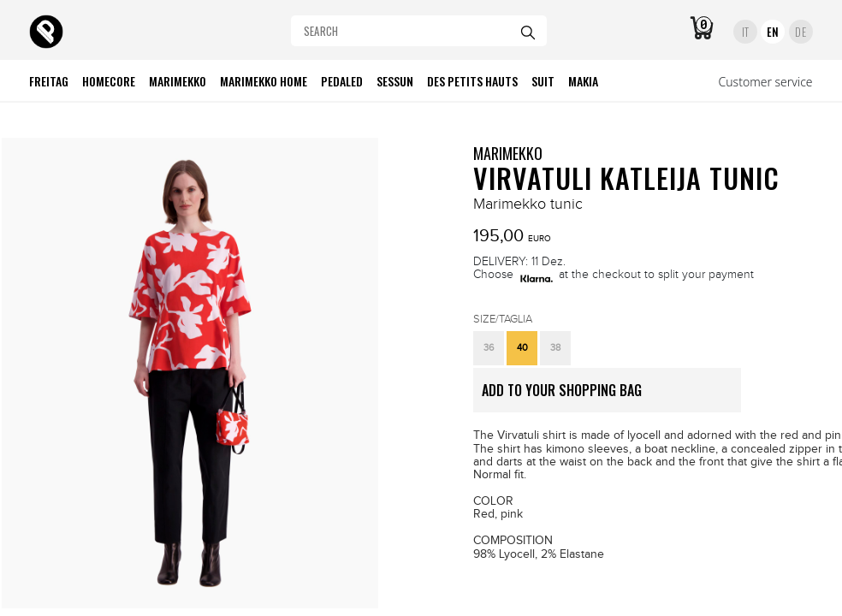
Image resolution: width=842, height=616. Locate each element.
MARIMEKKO (508, 153)
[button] (489, 348)
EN (773, 32)
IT (746, 32)
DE (800, 32)
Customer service (766, 82)
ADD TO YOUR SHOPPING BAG (611, 396)
